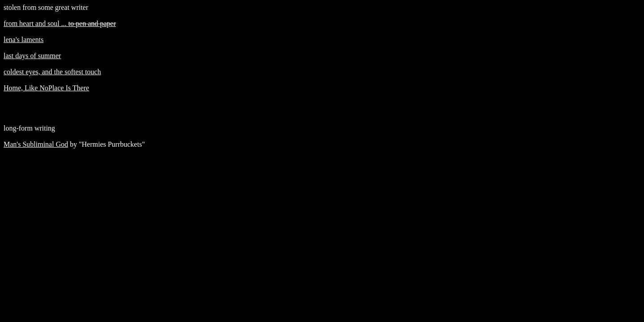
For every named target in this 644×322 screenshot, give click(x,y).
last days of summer (32, 56)
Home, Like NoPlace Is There (46, 88)
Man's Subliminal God (36, 144)
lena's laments (24, 40)
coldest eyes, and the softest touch (52, 72)
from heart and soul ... (60, 23)
